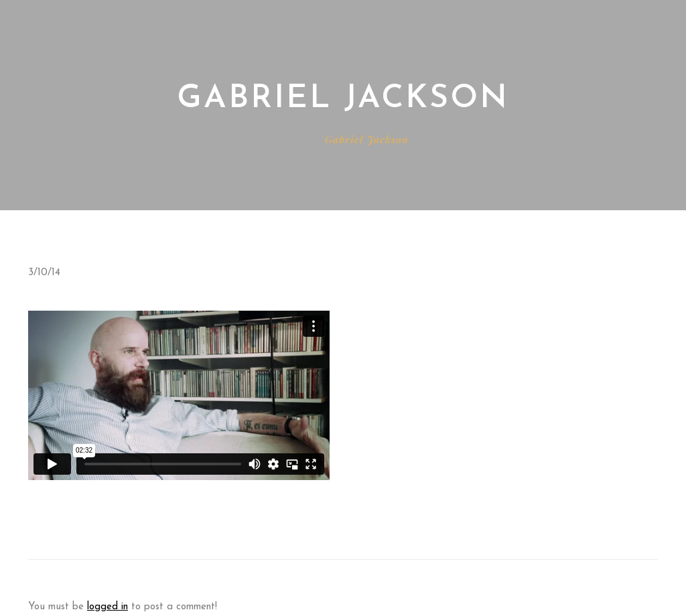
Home (291, 139)
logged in (108, 607)
